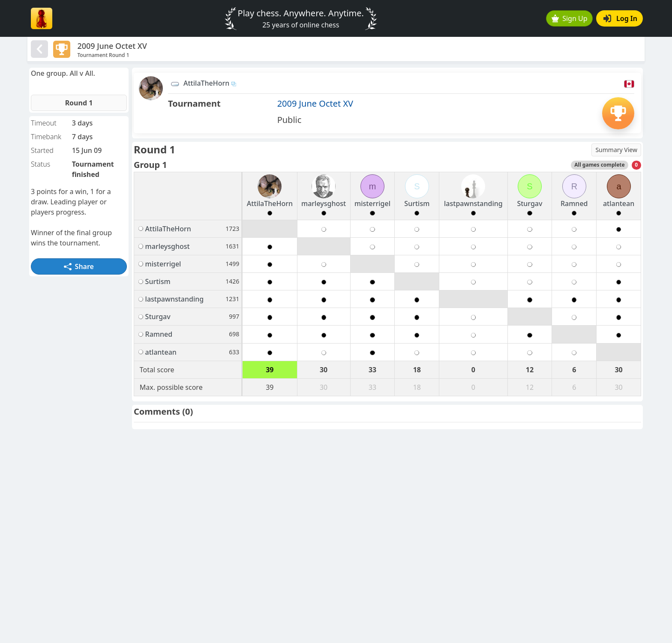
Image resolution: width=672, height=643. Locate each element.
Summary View (616, 150)
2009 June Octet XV (315, 103)
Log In (620, 18)
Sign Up (570, 18)
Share (79, 266)
